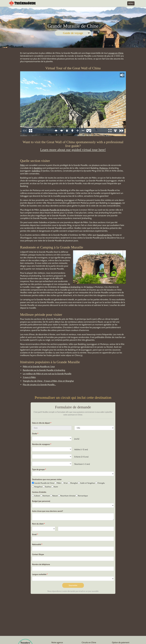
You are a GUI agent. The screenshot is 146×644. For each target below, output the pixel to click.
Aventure (45, 496)
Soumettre (73, 585)
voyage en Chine (116, 53)
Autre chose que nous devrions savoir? (47, 511)
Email (34, 534)
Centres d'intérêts (39, 492)
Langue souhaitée (39, 574)
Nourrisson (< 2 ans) (82, 464)
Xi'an (65, 483)
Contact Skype (38, 554)
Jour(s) (77, 439)
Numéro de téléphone (41, 564)
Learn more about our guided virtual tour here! (73, 150)
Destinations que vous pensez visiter (47, 479)
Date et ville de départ (41, 423)
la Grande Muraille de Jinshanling (55, 210)
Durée (35, 434)
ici (81, 355)
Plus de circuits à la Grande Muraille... (39, 385)
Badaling (38, 168)
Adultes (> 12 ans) (81, 449)
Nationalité (37, 544)
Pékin (23, 165)
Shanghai (73, 483)
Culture (36, 496)
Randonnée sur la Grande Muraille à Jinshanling (44, 370)
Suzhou (47, 487)
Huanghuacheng (104, 235)
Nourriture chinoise (67, 496)
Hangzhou (37, 487)
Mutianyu (104, 168)
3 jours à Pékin (29, 377)
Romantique (82, 496)
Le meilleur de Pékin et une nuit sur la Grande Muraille (47, 374)
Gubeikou (36, 171)
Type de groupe (38, 469)
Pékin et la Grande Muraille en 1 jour (39, 366)
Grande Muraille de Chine (43, 483)
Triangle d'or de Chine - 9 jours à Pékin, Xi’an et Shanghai (48, 381)
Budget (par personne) (41, 501)
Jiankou (90, 287)
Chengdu (100, 483)
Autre (55, 487)
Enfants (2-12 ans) (82, 457)
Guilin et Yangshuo (87, 483)
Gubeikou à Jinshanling (70, 287)
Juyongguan (116, 203)
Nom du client (38, 524)
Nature (54, 496)
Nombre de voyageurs (41, 444)
